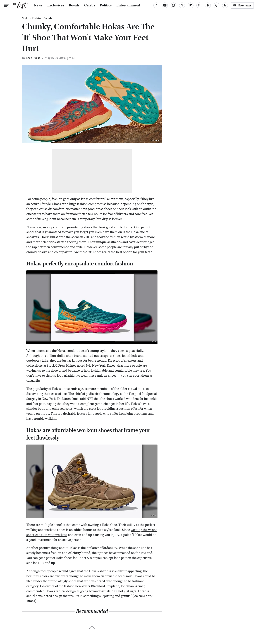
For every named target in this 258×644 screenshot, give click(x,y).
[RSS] (225, 5)
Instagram (155, 140)
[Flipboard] (191, 5)
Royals (74, 5)
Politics (106, 5)
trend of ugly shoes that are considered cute (81, 581)
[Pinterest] (199, 5)
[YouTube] (165, 5)
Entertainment (128, 5)
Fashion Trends (42, 18)
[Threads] (216, 5)
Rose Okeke (33, 58)
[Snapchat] (208, 5)
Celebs (90, 5)
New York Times (104, 366)
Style (25, 18)
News (38, 5)
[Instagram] (173, 5)
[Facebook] (156, 5)
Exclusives (56, 5)
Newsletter (242, 5)
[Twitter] (182, 5)
